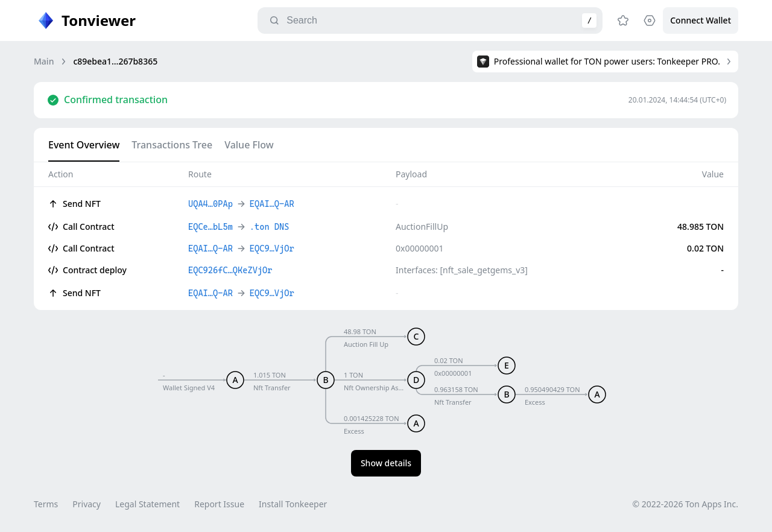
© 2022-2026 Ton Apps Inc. (685, 504)
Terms (46, 504)
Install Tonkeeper (293, 504)
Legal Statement (147, 504)
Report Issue (219, 504)
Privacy (87, 504)
